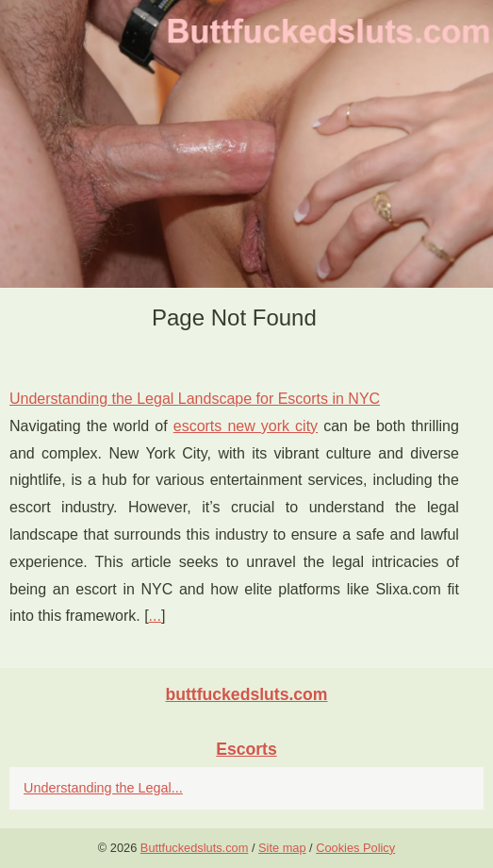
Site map (282, 848)
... (155, 616)
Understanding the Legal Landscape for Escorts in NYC (195, 399)
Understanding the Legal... (103, 788)
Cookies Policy (355, 848)
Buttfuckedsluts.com (195, 848)
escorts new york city (246, 426)
